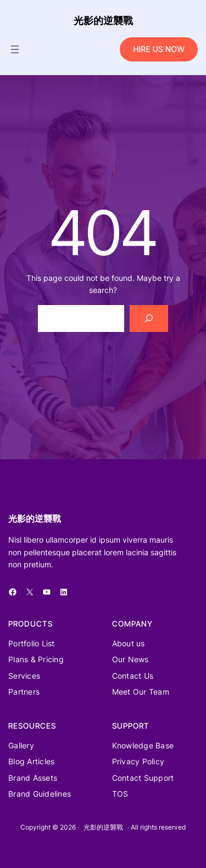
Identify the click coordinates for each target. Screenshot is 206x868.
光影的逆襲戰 (103, 21)
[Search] (149, 319)
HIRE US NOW (159, 49)
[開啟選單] (15, 49)
